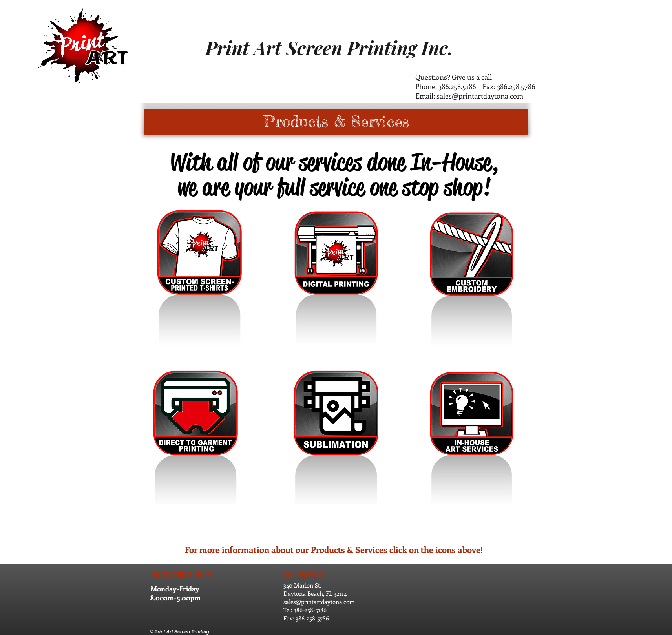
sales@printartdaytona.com (480, 96)
